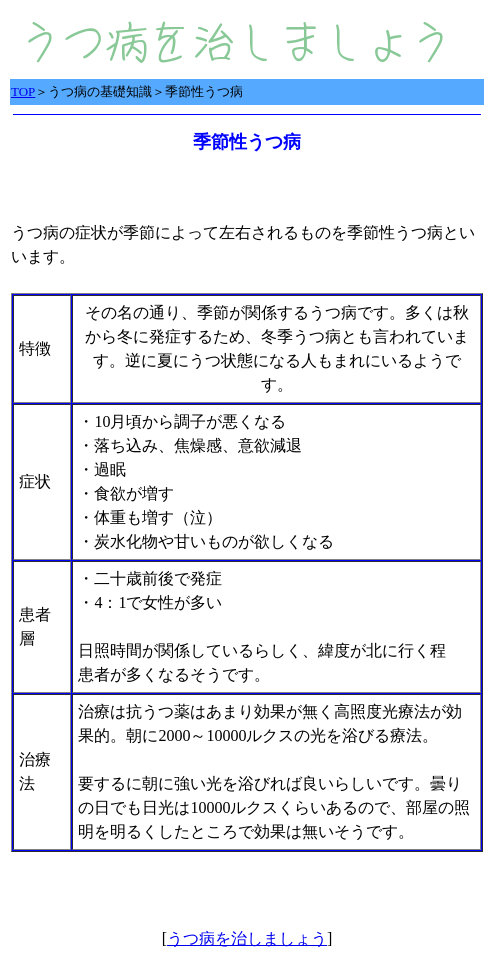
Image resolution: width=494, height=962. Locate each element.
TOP (23, 91)
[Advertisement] (245, 886)
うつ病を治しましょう (247, 938)
